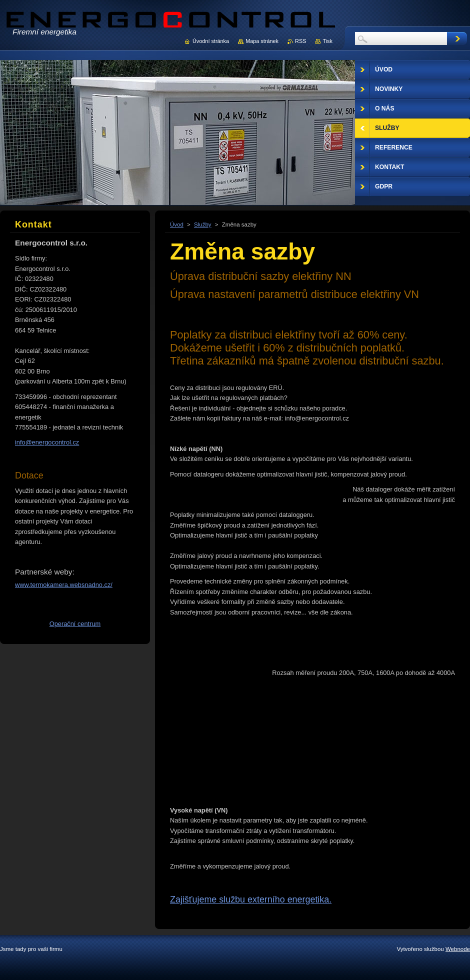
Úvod (177, 224)
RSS (300, 41)
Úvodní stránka (211, 41)
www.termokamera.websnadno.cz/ (64, 585)
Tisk (327, 41)
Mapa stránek (262, 41)
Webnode (458, 949)
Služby (203, 224)
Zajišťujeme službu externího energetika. (251, 899)
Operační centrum (75, 624)
